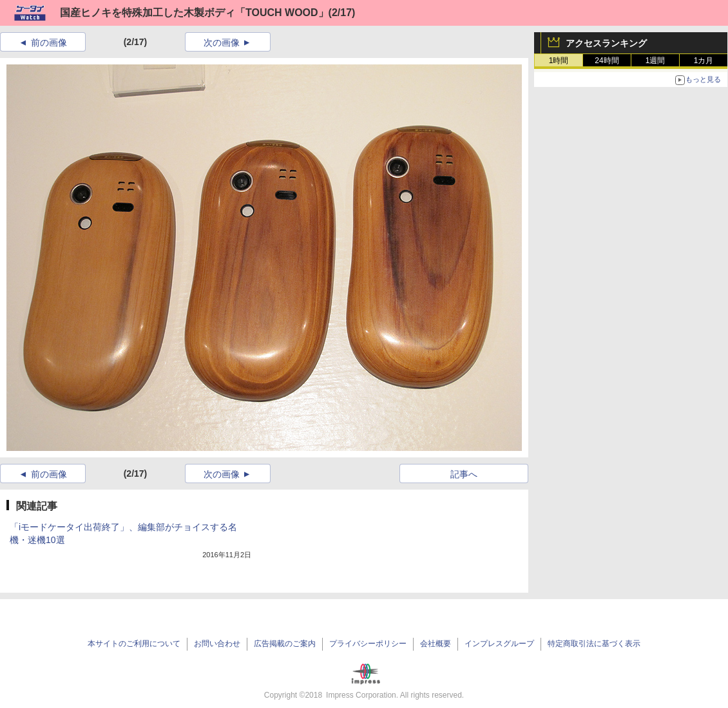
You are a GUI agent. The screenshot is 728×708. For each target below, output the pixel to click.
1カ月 (704, 61)
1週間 (656, 61)
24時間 (607, 61)
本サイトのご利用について (134, 644)
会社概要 (436, 644)
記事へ (464, 474)
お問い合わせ (217, 644)
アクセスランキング (606, 43)
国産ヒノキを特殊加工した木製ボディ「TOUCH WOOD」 (194, 13)
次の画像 (222, 43)
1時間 (559, 61)
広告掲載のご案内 (285, 644)
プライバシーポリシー (368, 644)
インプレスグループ (499, 644)
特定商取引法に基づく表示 (594, 644)
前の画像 (49, 43)
